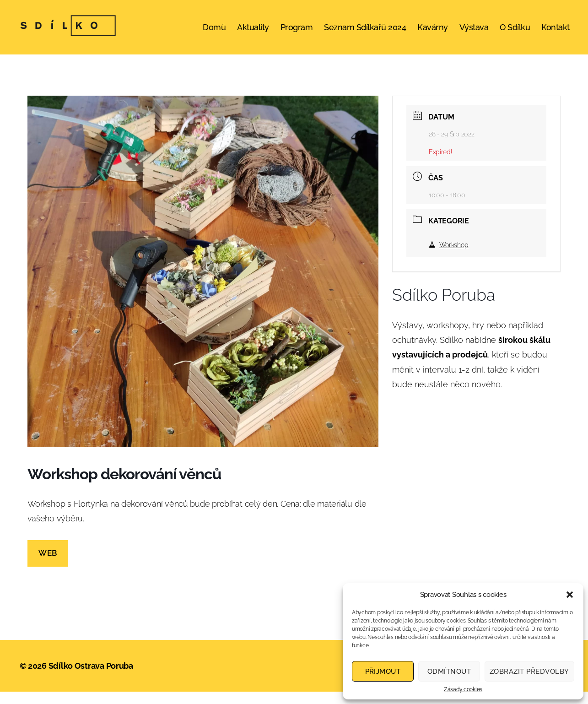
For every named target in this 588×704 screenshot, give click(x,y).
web (48, 565)
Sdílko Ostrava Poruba (91, 678)
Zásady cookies (463, 689)
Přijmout (383, 672)
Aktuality (253, 33)
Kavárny (433, 33)
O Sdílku (515, 33)
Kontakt (556, 33)
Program (297, 33)
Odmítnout (449, 672)
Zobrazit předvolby (529, 672)
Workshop (449, 257)
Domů (214, 33)
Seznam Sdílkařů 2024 (365, 33)
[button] (570, 595)
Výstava (474, 33)
